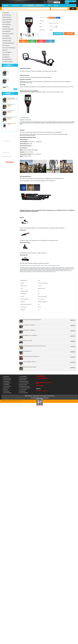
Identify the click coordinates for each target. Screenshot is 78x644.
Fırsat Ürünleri (15, 5)
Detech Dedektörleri (7, 22)
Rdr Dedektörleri (6, 55)
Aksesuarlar (5, 50)
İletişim (56, 5)
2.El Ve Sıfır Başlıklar (7, 52)
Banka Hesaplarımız (51, 396)
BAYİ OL (67, 3)
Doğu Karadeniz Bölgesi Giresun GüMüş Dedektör (40, 398)
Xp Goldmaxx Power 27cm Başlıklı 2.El (30, 336)
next (16, 89)
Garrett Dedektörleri (7, 15)
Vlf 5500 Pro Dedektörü (8, 62)
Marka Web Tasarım (20, 401)
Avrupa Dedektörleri (7, 24)
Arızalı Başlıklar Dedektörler (8, 43)
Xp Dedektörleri (6, 13)
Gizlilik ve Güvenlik (43, 396)
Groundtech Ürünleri (7, 41)
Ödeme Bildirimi (41, 5)
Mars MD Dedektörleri (7, 59)
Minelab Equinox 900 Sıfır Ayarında (30, 367)
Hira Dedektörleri (6, 57)
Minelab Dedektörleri (7, 17)
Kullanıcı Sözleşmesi (29, 396)
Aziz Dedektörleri (6, 27)
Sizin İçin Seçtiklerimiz (28, 5)
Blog (49, 5)
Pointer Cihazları (6, 45)
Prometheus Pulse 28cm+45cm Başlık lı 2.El (31, 357)
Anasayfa (6, 5)
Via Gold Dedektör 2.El (27, 351)
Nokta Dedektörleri (7, 31)
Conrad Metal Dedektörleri (8, 34)
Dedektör (38, 389)
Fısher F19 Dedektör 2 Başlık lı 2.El (30, 362)
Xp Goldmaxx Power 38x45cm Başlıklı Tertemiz (32, 320)
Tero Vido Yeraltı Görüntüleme (9, 48)
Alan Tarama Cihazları (7, 38)
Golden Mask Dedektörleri (8, 29)
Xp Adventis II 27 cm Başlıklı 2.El (29, 325)
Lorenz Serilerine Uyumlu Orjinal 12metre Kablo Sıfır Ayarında (35, 346)
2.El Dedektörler (6, 36)
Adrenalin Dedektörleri (7, 20)
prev (14, 89)
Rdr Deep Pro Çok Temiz (12, 123)
